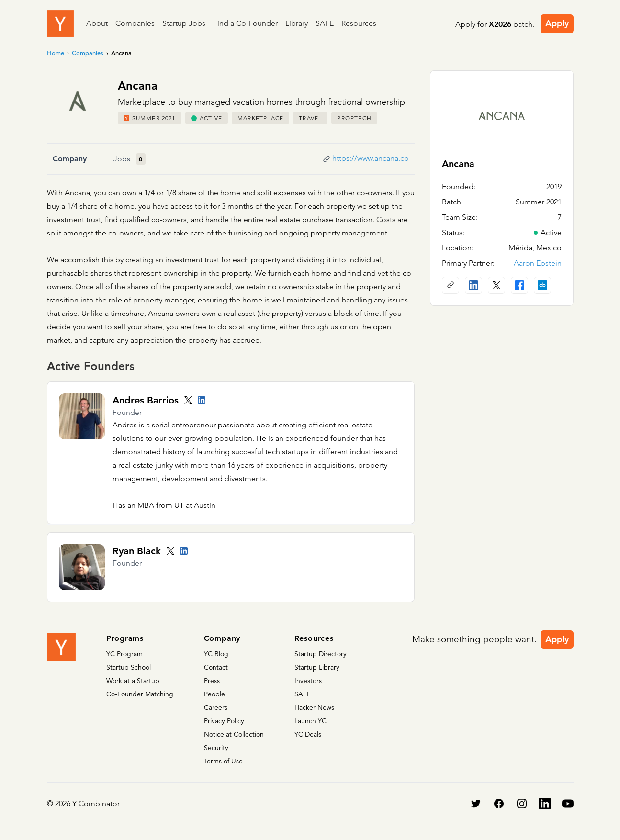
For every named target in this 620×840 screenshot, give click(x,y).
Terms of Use (223, 761)
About (97, 23)
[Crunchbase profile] (542, 285)
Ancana (458, 164)
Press (212, 681)
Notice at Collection (234, 734)
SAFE (325, 23)
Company (70, 159)
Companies (135, 23)
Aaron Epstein (538, 263)
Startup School (129, 667)
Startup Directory (321, 654)
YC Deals (308, 734)
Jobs (122, 159)
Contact (216, 667)
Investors (308, 681)
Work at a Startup (133, 681)
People (214, 694)
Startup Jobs (184, 23)
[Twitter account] (188, 400)
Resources (359, 23)
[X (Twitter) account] (496, 285)
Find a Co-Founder (245, 23)
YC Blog (216, 654)
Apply (557, 23)
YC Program (124, 654)
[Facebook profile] (519, 285)
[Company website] (451, 285)
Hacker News (314, 707)
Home (56, 53)
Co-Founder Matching (140, 694)
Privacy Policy (224, 721)
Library (297, 23)
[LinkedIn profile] (202, 400)
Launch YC (310, 721)
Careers (216, 707)
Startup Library (317, 667)
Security (216, 748)
